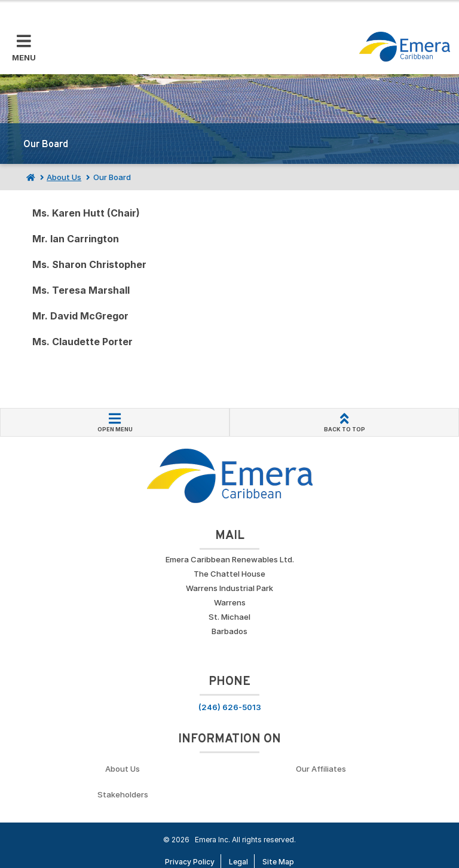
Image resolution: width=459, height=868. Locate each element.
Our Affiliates (321, 769)
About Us (64, 177)
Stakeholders (123, 794)
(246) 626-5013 (230, 707)
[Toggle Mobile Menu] (24, 48)
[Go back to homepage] (405, 47)
